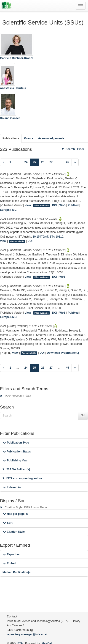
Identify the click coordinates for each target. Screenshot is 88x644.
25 (36, 162)
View (28, 205)
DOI (55, 205)
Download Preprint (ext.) (63, 353)
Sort (8, 523)
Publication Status (17, 452)
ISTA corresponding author (22, 478)
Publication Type (16, 443)
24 (26, 162)
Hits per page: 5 (15, 514)
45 (67, 162)
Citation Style (14, 532)
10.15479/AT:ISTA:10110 (48, 237)
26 (43, 162)
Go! (83, 415)
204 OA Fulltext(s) (16, 469)
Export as (11, 554)
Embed (10, 563)
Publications (11, 138)
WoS (63, 205)
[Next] (75, 162)
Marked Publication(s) (17, 572)
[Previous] (4, 162)
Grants (28, 138)
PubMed (73, 205)
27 (51, 162)
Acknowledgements (51, 138)
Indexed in (12, 487)
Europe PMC (8, 210)
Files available (42, 206)
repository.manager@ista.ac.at (27, 634)
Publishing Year (15, 460)
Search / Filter (73, 149)
